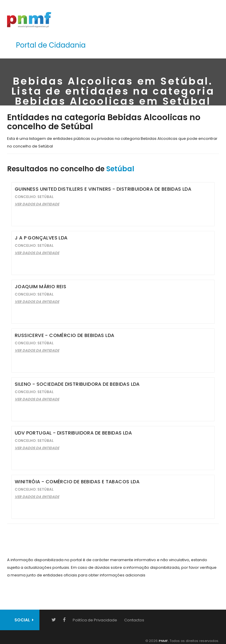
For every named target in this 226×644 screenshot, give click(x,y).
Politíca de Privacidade (95, 620)
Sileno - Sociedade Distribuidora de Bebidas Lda (77, 384)
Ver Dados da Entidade (37, 204)
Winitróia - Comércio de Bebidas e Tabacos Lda (77, 482)
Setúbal (120, 169)
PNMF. (163, 641)
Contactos (134, 620)
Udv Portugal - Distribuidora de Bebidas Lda (73, 433)
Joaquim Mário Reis (40, 287)
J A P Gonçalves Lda (41, 238)
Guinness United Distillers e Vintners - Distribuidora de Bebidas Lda (103, 189)
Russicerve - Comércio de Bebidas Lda (64, 335)
